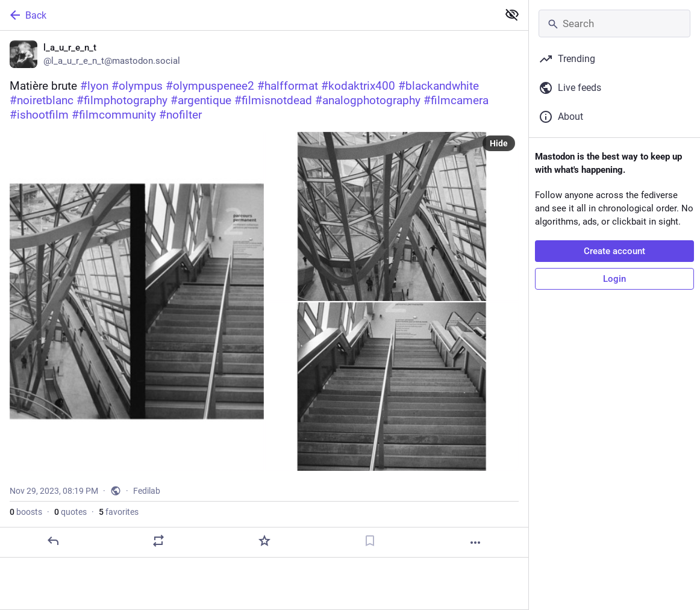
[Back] (248, 15)
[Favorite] (264, 541)
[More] (475, 543)
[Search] (614, 23)
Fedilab (147, 491)
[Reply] (53, 541)
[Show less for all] (512, 14)
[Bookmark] (370, 541)
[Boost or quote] (158, 541)
